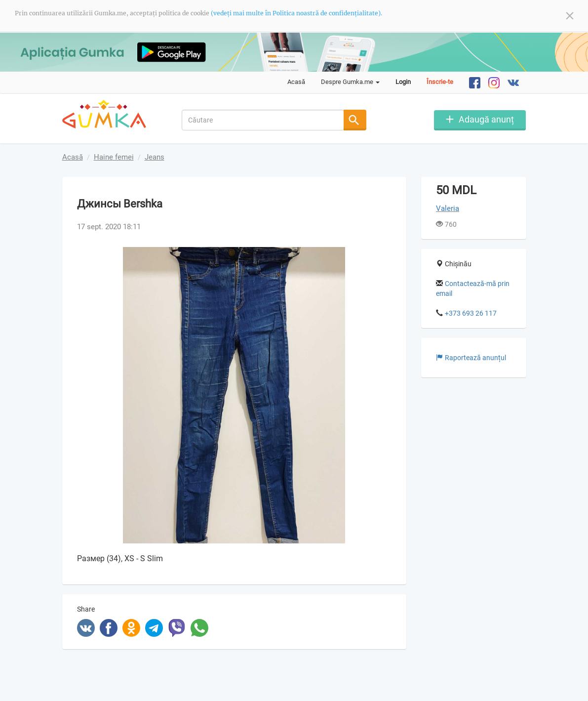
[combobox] (263, 120)
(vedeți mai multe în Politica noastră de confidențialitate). (296, 13)
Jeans (155, 157)
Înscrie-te (440, 82)
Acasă (296, 82)
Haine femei (114, 157)
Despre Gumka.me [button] (350, 82)
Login (403, 82)
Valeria (448, 208)
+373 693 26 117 (471, 313)
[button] (383, 256)
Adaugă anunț (486, 119)
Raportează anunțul (471, 357)
